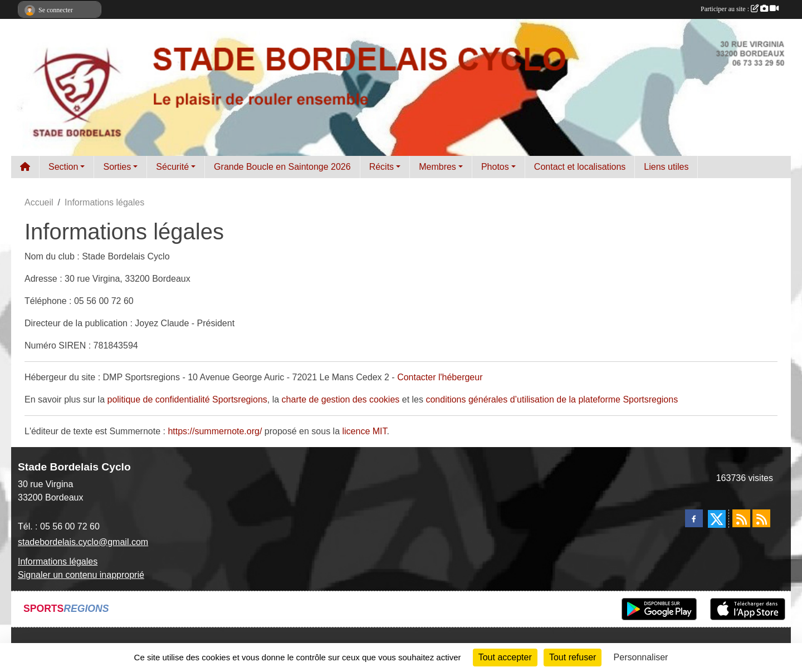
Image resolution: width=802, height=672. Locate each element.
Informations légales (58, 561)
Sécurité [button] (172, 167)
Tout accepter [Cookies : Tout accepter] (505, 657)
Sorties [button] (117, 167)
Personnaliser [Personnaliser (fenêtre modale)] (641, 657)
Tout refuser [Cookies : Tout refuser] (573, 657)
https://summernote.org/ (215, 431)
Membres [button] (437, 167)
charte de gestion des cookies (341, 399)
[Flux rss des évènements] (761, 518)
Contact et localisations (580, 167)
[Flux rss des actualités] (741, 518)
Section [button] (63, 167)
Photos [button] (495, 167)
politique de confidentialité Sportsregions (187, 399)
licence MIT (364, 431)
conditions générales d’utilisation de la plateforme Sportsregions (552, 399)
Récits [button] (382, 167)
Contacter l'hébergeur (440, 377)
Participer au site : (740, 9)
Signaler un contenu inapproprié (81, 575)
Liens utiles (666, 167)
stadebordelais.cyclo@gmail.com (83, 542)
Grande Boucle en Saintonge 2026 (282, 167)
